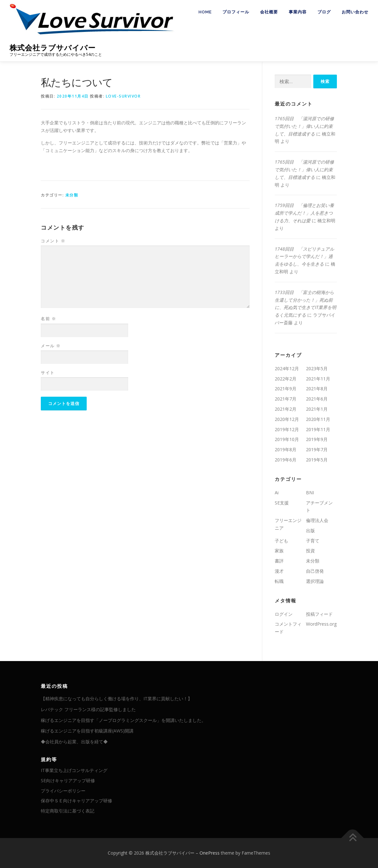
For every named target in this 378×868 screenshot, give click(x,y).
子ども (281, 541)
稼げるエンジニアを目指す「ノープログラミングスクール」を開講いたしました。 (123, 720)
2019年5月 (317, 460)
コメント (53, 241)
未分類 (72, 195)
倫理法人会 (317, 520)
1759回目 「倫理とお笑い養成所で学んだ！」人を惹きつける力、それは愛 (304, 213)
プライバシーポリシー (63, 791)
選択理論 (315, 581)
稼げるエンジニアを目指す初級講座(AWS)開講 (87, 731)
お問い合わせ (355, 12)
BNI (310, 493)
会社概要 (269, 12)
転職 (279, 581)
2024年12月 (287, 368)
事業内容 (298, 12)
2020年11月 (318, 419)
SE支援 (282, 503)
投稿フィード (319, 614)
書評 (279, 561)
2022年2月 (286, 379)
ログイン (284, 614)
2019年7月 (317, 449)
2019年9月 (317, 439)
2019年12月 (287, 429)
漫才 (279, 571)
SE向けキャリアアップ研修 (68, 780)
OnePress (210, 853)
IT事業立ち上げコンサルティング (74, 770)
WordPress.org (321, 624)
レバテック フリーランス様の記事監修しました (88, 709)
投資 (310, 551)
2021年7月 (286, 399)
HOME (205, 12)
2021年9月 (286, 389)
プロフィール (236, 12)
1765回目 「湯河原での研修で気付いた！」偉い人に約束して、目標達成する (304, 126)
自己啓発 (315, 571)
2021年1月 (317, 409)
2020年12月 (287, 419)
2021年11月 (318, 379)
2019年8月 (286, 449)
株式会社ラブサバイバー (53, 48)
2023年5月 (317, 368)
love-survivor (123, 96)
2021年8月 (317, 389)
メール (51, 346)
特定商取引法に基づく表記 (68, 811)
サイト (48, 372)
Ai (277, 493)
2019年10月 (287, 439)
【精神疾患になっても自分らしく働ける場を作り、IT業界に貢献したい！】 (116, 699)
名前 (48, 319)
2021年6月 (317, 399)
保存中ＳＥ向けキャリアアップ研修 (76, 801)
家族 (279, 551)
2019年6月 (286, 460)
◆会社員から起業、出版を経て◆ (74, 742)
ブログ (324, 12)
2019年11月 (318, 429)
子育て (313, 541)
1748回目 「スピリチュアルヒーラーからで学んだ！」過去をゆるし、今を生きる (304, 257)
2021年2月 (286, 409)
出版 (310, 530)
